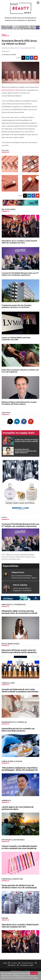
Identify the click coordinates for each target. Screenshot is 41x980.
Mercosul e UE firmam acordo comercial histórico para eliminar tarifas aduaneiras (19, 651)
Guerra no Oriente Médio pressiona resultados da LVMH (16, 339)
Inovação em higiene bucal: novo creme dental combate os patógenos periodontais (20, 690)
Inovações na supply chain (19, 433)
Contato (14, 963)
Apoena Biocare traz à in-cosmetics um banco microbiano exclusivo (18, 730)
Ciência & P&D (8, 683)
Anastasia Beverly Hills (10, 90)
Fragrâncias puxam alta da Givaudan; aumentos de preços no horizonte (17, 306)
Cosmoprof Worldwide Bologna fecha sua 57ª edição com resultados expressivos (20, 274)
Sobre (5, 963)
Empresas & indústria (12, 879)
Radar (4, 34)
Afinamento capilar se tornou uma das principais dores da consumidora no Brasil (19, 612)
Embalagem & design (12, 761)
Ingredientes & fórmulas (14, 722)
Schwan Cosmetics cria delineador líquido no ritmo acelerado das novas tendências (19, 847)
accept (34, 973)
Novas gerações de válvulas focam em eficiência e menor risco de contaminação (19, 886)
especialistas (11, 566)
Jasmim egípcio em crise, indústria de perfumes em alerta (18, 808)
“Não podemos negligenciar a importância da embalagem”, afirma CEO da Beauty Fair (20, 769)
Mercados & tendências (14, 604)
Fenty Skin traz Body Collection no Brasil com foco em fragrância (20, 371)
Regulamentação (11, 644)
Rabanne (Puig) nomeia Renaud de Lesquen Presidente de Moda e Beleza (19, 403)
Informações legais (27, 965)
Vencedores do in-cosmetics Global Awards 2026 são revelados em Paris (19, 242)
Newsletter (12, 965)
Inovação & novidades (13, 840)
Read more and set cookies (29, 978)
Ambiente (6, 800)
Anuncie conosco (28, 963)
